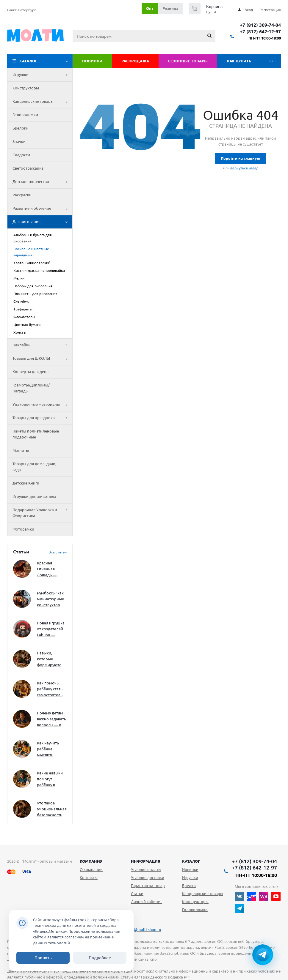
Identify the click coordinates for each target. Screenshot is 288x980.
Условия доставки (148, 878)
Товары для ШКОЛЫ (42, 359)
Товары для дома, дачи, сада (34, 467)
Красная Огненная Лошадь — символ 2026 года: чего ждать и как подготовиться (51, 569)
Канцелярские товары (42, 102)
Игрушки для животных (34, 496)
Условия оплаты (146, 869)
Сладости (21, 155)
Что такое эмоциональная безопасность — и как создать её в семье (52, 809)
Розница (170, 8)
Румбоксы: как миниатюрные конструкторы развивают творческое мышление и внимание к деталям (50, 599)
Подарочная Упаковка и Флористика (42, 513)
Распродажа (135, 61)
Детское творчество (42, 182)
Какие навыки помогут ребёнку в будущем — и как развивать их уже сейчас (50, 779)
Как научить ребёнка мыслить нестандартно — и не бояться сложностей (51, 749)
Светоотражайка (28, 168)
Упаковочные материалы (42, 405)
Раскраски (22, 195)
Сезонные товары (188, 61)
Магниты (21, 450)
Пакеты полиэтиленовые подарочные (36, 434)
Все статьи (58, 552)
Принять (43, 958)
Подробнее (100, 958)
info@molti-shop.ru (144, 929)
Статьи (137, 894)
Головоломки (25, 115)
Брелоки (21, 128)
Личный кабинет (146, 902)
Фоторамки (23, 529)
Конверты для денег (31, 372)
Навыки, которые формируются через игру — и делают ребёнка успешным (51, 659)
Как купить (239, 61)
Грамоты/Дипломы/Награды (31, 388)
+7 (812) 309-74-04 (260, 25)
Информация (146, 861)
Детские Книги (26, 483)
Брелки (189, 886)
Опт (150, 8)
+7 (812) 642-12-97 (260, 32)
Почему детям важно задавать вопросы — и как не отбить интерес (51, 719)
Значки (19, 141)
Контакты (89, 878)
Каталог (28, 61)
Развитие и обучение (42, 209)
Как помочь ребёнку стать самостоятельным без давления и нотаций (52, 689)
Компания (91, 861)
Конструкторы (26, 88)
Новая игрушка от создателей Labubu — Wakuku (51, 629)
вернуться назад (244, 168)
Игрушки (42, 75)
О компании (91, 869)
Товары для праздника (42, 418)
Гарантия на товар (148, 886)
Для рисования (42, 222)
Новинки (92, 61)
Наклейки (42, 345)
